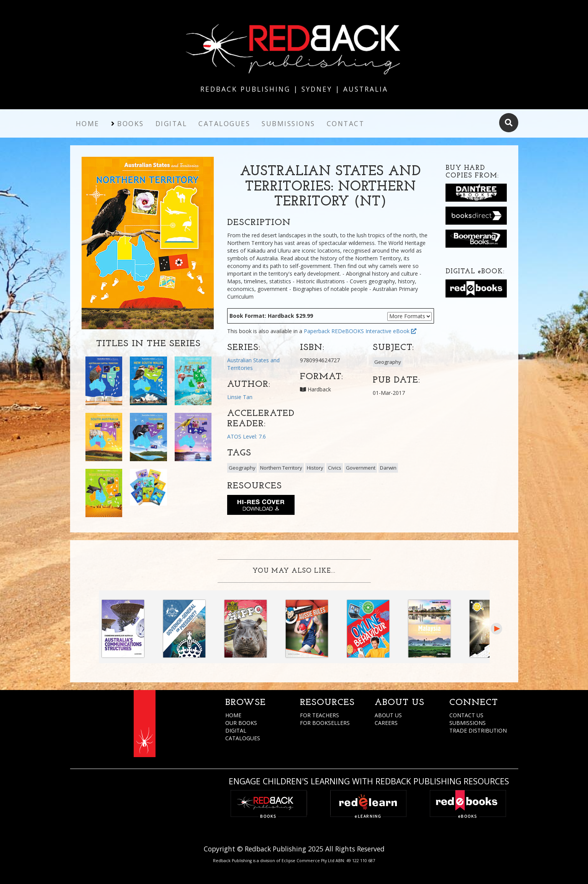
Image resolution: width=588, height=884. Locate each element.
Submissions (288, 123)
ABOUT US (388, 715)
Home (88, 123)
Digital (171, 123)
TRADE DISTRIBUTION (478, 730)
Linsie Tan (240, 397)
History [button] (315, 468)
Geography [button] (388, 362)
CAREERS (386, 723)
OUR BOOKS (241, 723)
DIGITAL (236, 730)
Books (131, 123)
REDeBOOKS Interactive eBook (374, 331)
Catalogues (224, 123)
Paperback (317, 331)
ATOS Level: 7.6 (247, 436)
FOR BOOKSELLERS (325, 723)
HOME (233, 715)
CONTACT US (466, 715)
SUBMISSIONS (468, 723)
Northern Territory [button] (281, 468)
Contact (346, 123)
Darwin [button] (388, 468)
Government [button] (361, 468)
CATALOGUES (243, 738)
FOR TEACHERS (319, 715)
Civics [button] (335, 468)
